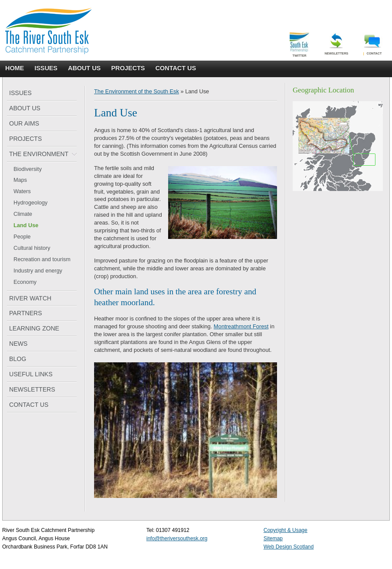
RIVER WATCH (30, 298)
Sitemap (273, 538)
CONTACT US (176, 68)
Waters (22, 191)
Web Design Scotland (289, 547)
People (22, 237)
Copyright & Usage (286, 530)
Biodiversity (28, 169)
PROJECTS (128, 68)
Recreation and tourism (42, 259)
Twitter (299, 45)
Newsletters (336, 44)
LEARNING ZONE (34, 328)
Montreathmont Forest (241, 326)
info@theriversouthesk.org (177, 538)
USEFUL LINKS (31, 374)
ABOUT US (84, 68)
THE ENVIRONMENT (39, 154)
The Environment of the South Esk (137, 91)
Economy (25, 282)
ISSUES (46, 68)
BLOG (18, 359)
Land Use (26, 225)
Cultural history (32, 248)
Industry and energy (38, 271)
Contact (373, 44)
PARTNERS (25, 313)
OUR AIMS (24, 123)
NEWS (18, 344)
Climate (23, 214)
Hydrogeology (30, 203)
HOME (15, 68)
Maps (20, 180)
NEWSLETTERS (32, 389)
